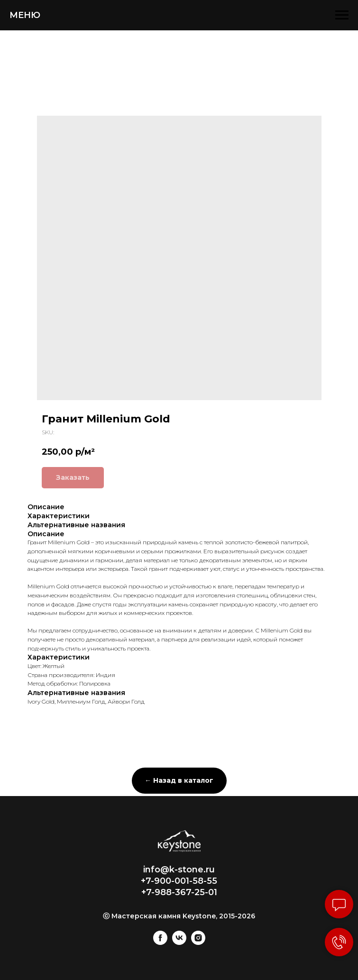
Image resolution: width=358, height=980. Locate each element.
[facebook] (160, 942)
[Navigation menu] (342, 15)
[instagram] (198, 942)
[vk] (179, 942)
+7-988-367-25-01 (179, 892)
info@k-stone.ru (179, 870)
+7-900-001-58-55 (179, 881)
